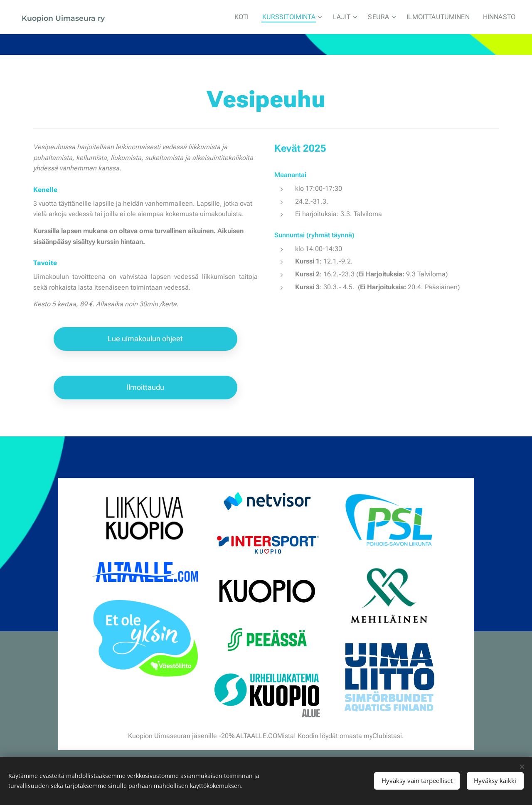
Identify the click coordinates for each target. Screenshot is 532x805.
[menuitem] (255, 17)
